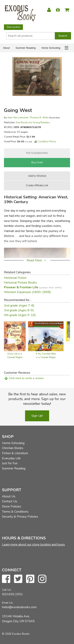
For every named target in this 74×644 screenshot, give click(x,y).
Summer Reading (26, 48)
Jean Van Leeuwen (18, 117)
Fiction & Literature (15, 453)
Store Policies (12, 506)
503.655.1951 (12, 594)
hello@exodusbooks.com (19, 607)
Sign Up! (37, 416)
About (6, 48)
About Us (9, 496)
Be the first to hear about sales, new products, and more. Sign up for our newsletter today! (37, 399)
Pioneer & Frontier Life (33, 287)
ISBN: (27, 127)
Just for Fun (10, 463)
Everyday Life (11, 458)
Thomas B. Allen (39, 117)
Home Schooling (51, 48)
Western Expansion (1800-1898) (27, 292)
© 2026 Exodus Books (16, 634)
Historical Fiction (15, 278)
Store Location (13, 27)
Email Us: (8, 603)
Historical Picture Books (20, 283)
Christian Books (13, 448)
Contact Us (10, 501)
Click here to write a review (26, 378)
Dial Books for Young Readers (33, 122)
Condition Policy (47, 141)
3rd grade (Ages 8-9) (19, 310)
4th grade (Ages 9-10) (20, 315)
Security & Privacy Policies (20, 517)
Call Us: (7, 590)
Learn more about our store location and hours (33, 545)
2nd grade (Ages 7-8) (19, 306)
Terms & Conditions (15, 512)
